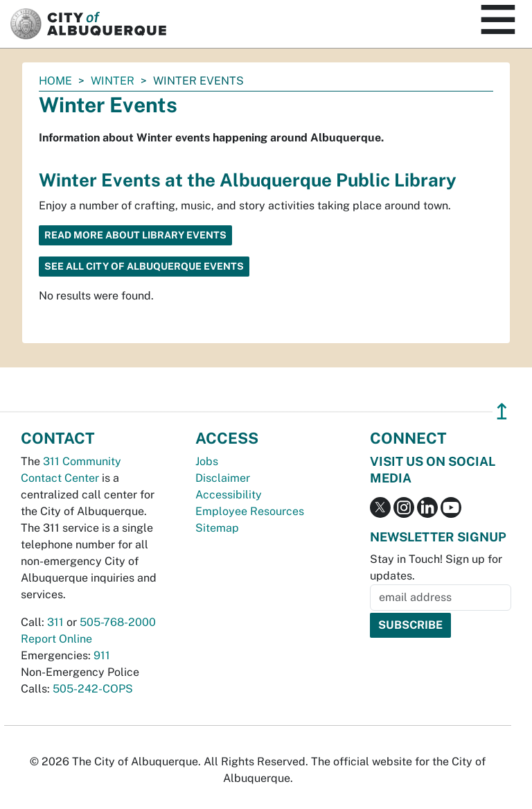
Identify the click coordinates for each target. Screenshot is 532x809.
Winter (113, 81)
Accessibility (229, 495)
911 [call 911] (102, 655)
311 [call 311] (55, 622)
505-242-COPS (93, 689)
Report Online (56, 639)
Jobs (207, 461)
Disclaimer (223, 478)
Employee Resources (250, 511)
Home (55, 81)
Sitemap (217, 528)
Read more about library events (135, 235)
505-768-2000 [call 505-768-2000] (118, 622)
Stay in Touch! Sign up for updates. (436, 567)
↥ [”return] (502, 411)
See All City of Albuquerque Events (144, 266)
